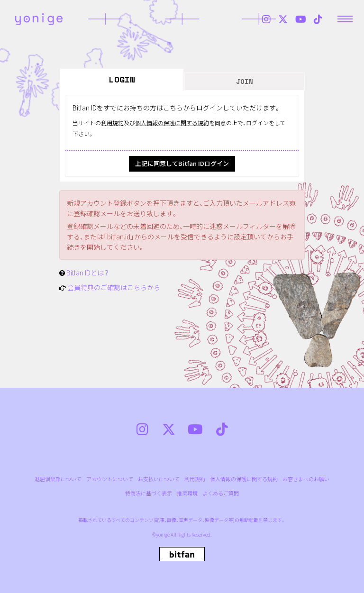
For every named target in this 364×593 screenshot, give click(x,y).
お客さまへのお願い (306, 479)
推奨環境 (187, 493)
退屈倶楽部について (58, 479)
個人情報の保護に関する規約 (172, 123)
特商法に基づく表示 (149, 493)
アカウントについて (110, 479)
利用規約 (112, 123)
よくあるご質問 (221, 493)
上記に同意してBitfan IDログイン (182, 163)
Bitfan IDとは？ (88, 273)
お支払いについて (159, 479)
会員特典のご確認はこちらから (114, 287)
